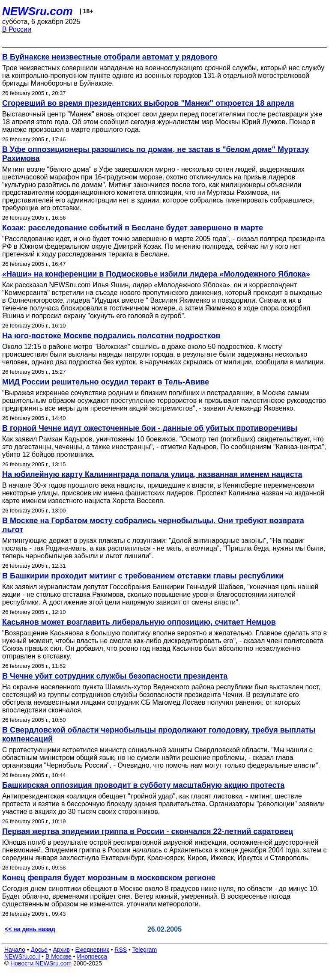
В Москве (58, 956)
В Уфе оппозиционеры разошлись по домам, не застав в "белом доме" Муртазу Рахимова (156, 154)
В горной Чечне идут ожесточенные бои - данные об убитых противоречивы (150, 428)
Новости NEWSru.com (41, 963)
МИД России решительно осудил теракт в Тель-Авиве (106, 382)
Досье (39, 950)
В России (17, 29)
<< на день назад (30, 929)
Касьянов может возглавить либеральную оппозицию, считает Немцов (139, 622)
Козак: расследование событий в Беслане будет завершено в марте (133, 228)
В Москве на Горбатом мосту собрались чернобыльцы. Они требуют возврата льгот (153, 525)
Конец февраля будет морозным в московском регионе (109, 878)
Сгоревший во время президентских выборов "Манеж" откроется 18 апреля (148, 103)
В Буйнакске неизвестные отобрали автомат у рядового (110, 57)
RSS (121, 950)
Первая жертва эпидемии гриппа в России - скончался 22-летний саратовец (148, 831)
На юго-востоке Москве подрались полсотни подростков (111, 336)
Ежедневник (92, 950)
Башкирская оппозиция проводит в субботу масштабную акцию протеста (143, 785)
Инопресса (92, 956)
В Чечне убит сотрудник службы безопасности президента (115, 676)
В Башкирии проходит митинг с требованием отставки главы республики (143, 576)
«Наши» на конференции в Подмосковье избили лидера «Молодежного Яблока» (156, 274)
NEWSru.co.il (22, 956)
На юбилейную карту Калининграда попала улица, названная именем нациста (152, 474)
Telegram (145, 950)
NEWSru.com (37, 11)
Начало (15, 950)
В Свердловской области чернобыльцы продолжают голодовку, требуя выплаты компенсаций (159, 734)
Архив (61, 950)
